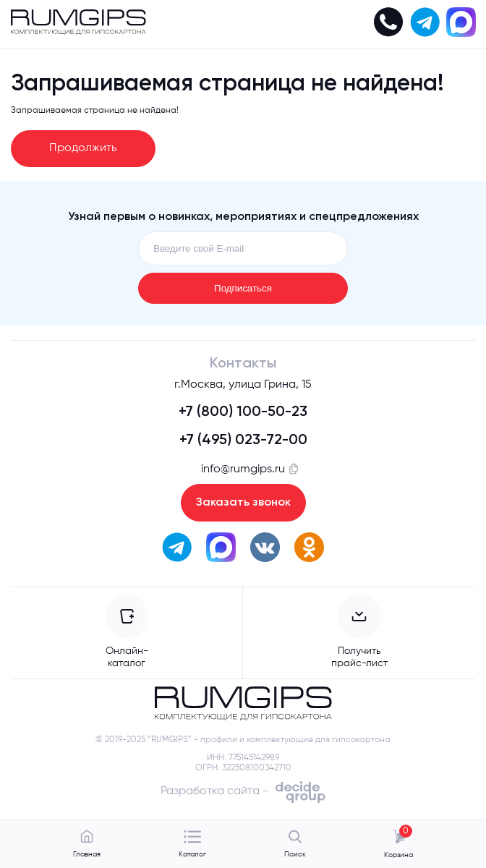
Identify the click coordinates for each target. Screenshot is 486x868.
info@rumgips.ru (243, 469)
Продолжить (83, 148)
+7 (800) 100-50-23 (243, 412)
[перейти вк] (265, 549)
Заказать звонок (243, 503)
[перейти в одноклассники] (309, 549)
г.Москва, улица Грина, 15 (243, 385)
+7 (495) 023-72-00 (243, 441)
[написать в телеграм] (425, 24)
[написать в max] (461, 24)
